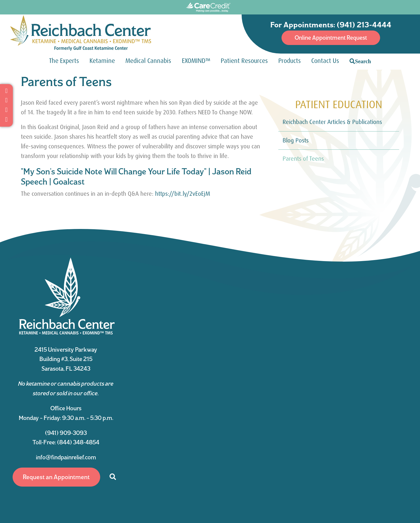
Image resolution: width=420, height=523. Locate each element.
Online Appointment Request (331, 37)
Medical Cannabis (148, 61)
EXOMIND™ (196, 61)
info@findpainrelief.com (66, 457)
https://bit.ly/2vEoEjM (183, 194)
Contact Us (325, 61)
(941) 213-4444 (364, 25)
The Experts (64, 61)
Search (363, 61)
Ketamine (102, 61)
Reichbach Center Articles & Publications (332, 122)
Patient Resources (244, 61)
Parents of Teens (303, 159)
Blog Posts (296, 140)
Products (290, 61)
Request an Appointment (56, 477)
